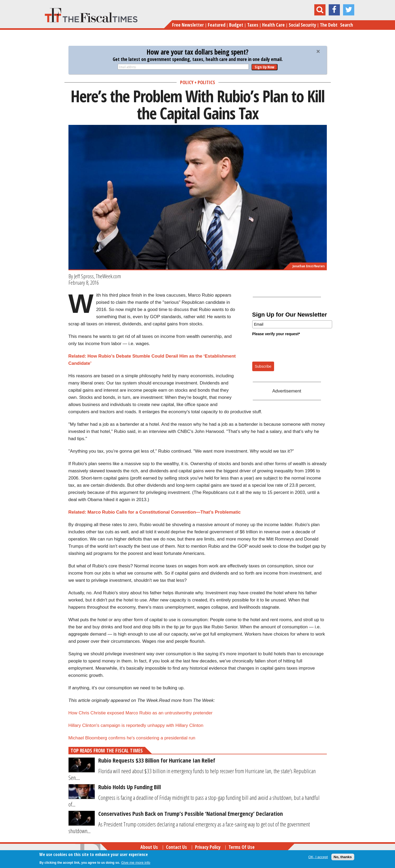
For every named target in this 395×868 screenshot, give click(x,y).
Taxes (253, 25)
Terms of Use (242, 847)
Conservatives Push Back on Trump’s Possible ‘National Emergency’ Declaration (191, 813)
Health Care (273, 25)
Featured (217, 25)
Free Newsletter (188, 25)
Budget (236, 25)
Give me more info (136, 863)
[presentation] (293, 349)
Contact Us (176, 847)
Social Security (302, 25)
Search (347, 25)
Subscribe (263, 366)
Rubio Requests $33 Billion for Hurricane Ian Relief (157, 760)
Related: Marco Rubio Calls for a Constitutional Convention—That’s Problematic (155, 512)
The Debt (329, 25)
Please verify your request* (276, 334)
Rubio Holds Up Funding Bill (130, 787)
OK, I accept (318, 857)
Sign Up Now (264, 67)
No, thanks (343, 857)
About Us (149, 847)
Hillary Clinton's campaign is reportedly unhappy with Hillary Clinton (136, 725)
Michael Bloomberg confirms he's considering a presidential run (132, 738)
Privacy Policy (208, 847)
